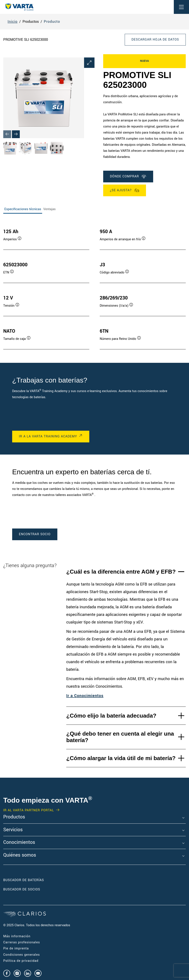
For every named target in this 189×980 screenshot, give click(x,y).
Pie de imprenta (16, 948)
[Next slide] (16, 134)
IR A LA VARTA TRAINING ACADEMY (48, 436)
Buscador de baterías (24, 880)
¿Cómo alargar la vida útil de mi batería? (121, 758)
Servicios (13, 830)
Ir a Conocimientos (85, 696)
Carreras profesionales (22, 942)
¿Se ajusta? (125, 190)
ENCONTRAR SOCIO (35, 534)
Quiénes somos (20, 855)
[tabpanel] (94, 285)
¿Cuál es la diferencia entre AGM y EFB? (121, 572)
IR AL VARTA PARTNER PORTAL (29, 810)
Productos (14, 817)
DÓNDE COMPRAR (128, 177)
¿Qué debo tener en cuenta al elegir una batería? (120, 737)
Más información (17, 936)
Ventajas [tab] (49, 209)
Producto (52, 22)
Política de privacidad (21, 961)
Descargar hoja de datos (155, 40)
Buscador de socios (22, 889)
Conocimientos (19, 843)
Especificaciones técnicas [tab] (23, 209)
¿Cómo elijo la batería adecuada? (111, 716)
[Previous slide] (7, 134)
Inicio (13, 22)
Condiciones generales (22, 955)
